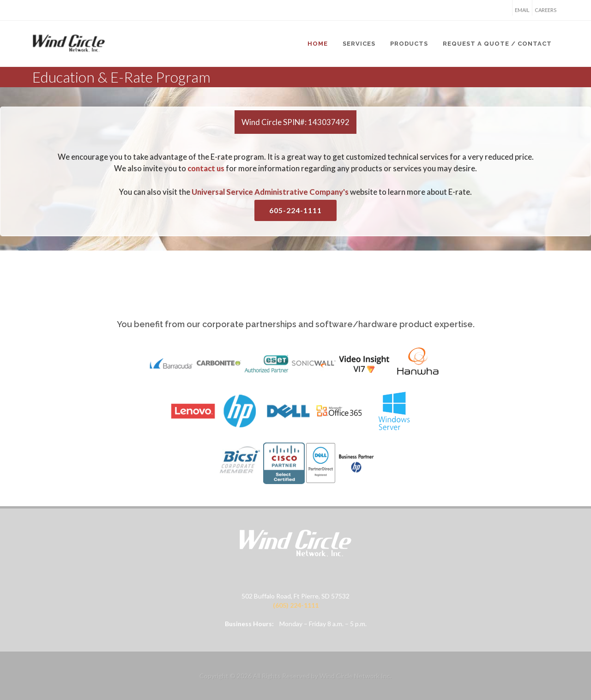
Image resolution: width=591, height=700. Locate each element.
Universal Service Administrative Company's (270, 192)
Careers (546, 10)
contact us (206, 168)
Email (522, 10)
